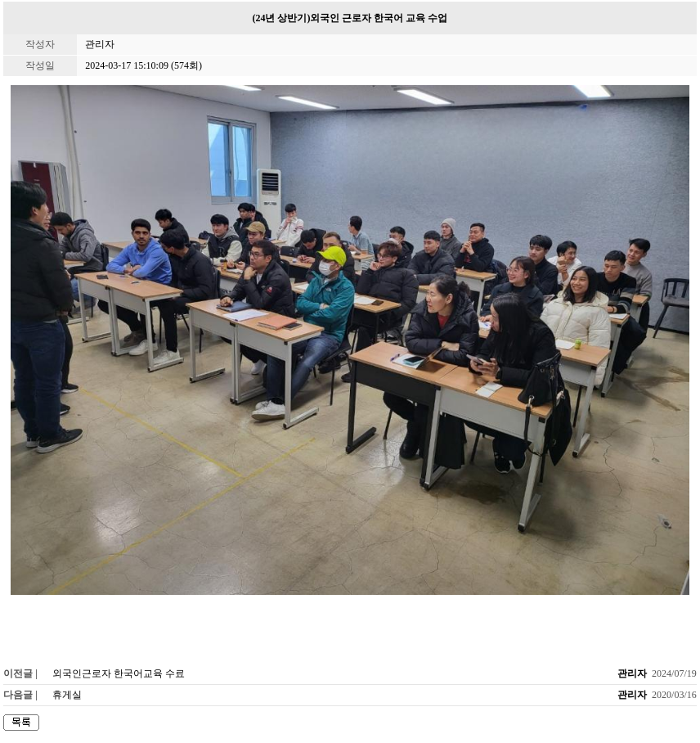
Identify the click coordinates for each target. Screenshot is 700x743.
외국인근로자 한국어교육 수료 (119, 673)
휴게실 (67, 695)
